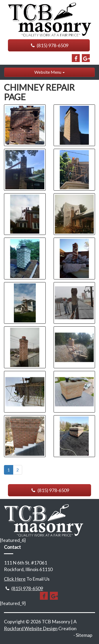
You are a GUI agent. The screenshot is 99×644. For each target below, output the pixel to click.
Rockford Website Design (31, 628)
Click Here (15, 579)
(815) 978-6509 (49, 45)
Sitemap (84, 635)
